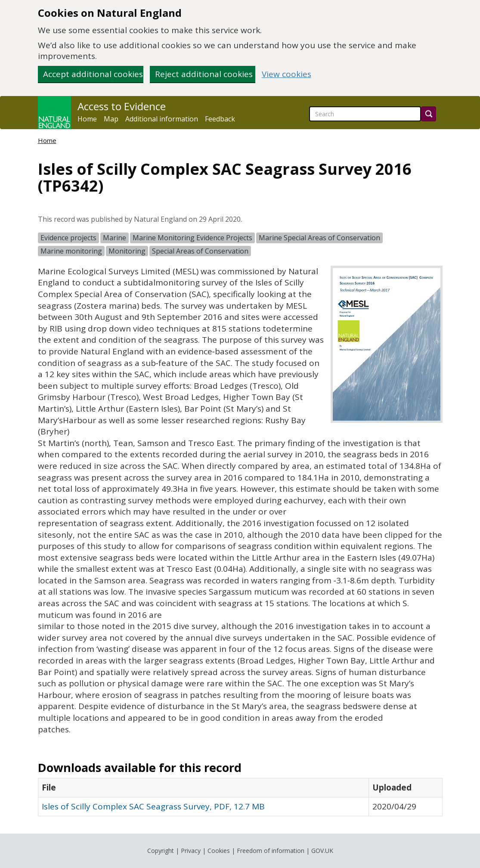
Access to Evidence (122, 106)
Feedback (220, 119)
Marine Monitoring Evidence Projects (192, 238)
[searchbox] (365, 114)
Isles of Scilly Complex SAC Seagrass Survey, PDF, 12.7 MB (153, 806)
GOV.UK (322, 851)
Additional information (162, 119)
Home (87, 119)
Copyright (161, 851)
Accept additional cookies (93, 74)
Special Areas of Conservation (200, 251)
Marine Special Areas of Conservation (319, 238)
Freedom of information (271, 851)
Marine (115, 238)
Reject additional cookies (204, 74)
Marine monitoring (71, 251)
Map (111, 119)
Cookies (219, 851)
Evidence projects (68, 238)
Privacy (191, 851)
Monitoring (127, 251)
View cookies (286, 74)
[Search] (429, 114)
